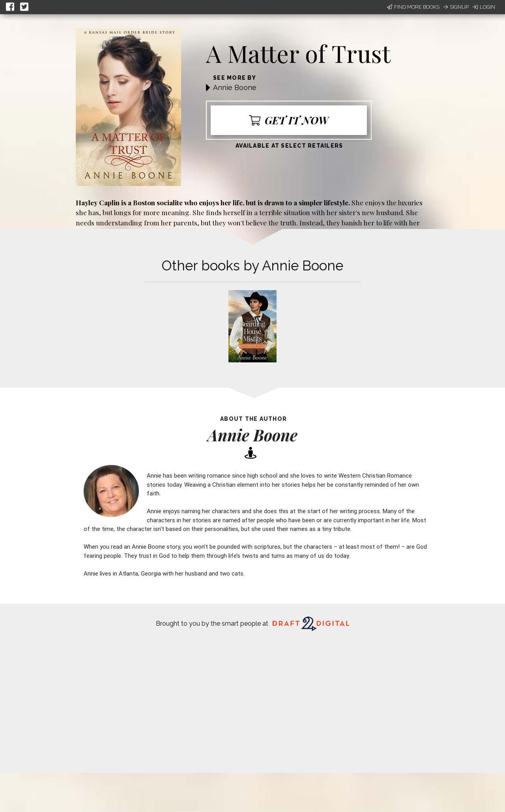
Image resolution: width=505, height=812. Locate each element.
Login (484, 7)
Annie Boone (235, 87)
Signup (456, 7)
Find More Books (413, 7)
